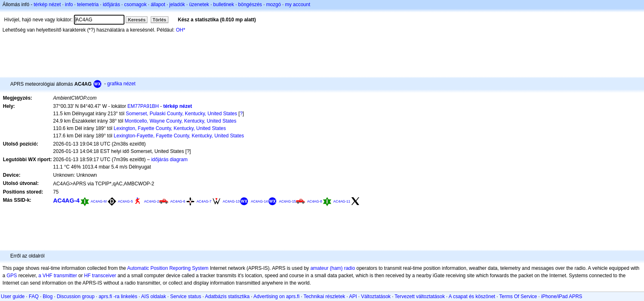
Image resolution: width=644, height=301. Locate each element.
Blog (48, 296)
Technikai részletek (324, 296)
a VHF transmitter (57, 276)
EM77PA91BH (143, 106)
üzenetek (199, 5)
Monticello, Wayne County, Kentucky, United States (181, 121)
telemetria (88, 5)
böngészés (250, 5)
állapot (158, 5)
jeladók (177, 5)
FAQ (34, 296)
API (353, 296)
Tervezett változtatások (420, 296)
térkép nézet (47, 5)
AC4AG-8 (315, 201)
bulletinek (224, 5)
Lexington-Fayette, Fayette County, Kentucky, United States (179, 136)
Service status (185, 296)
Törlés (160, 20)
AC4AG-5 (125, 201)
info (69, 5)
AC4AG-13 (231, 201)
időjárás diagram (169, 160)
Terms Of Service (518, 296)
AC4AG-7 (204, 201)
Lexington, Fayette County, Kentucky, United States (170, 128)
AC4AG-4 (66, 201)
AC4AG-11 (342, 201)
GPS (12, 276)
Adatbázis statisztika (227, 296)
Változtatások (376, 296)
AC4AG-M (99, 201)
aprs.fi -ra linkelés (118, 296)
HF (87, 276)
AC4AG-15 (287, 201)
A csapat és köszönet (472, 296)
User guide (13, 296)
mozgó (274, 5)
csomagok (135, 5)
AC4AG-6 (178, 201)
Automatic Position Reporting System (168, 268)
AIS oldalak (154, 296)
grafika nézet (121, 84)
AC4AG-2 (152, 201)
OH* (181, 30)
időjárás (111, 5)
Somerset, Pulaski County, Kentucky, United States (181, 114)
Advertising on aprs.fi (276, 296)
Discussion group (76, 296)
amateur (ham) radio (333, 268)
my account (298, 5)
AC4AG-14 (259, 201)
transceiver (104, 276)
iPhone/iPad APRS (562, 296)
